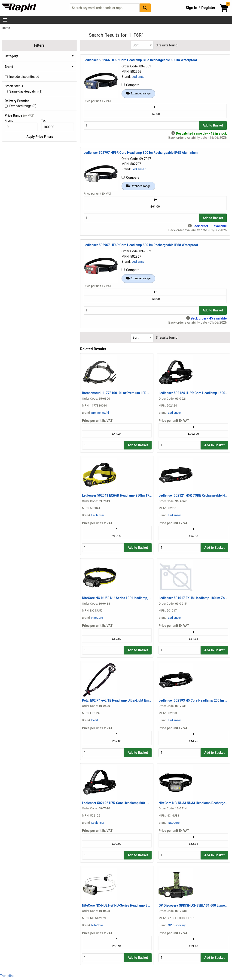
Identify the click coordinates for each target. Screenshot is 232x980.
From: (11, 121)
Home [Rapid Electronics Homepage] (6, 28)
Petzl (95, 720)
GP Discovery (177, 925)
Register (208, 8)
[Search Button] (145, 8)
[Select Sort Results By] (142, 45)
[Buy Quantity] (141, 125)
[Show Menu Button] (5, 20)
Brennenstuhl (100, 413)
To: (45, 121)
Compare (130, 85)
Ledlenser (139, 77)
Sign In (192, 8)
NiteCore (97, 618)
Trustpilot (7, 976)
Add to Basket (213, 125)
